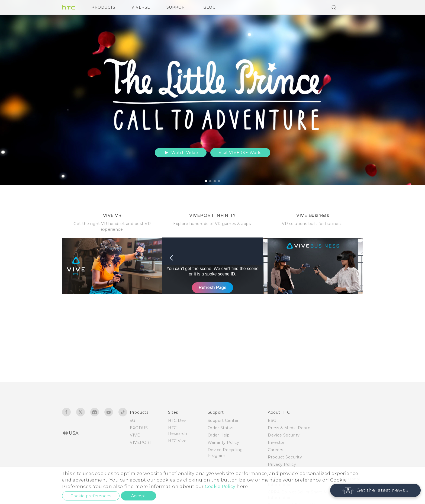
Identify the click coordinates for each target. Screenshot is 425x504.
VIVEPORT (141, 442)
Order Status (220, 428)
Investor (276, 442)
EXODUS (139, 428)
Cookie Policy (220, 487)
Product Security (285, 457)
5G (132, 420)
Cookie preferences (91, 496)
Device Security (284, 435)
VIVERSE (141, 7)
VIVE (135, 435)
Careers (276, 450)
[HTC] (69, 7)
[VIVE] (356, 7)
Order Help (219, 435)
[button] (376, 490)
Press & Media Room (289, 428)
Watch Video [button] (181, 153)
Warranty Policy (223, 442)
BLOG (209, 7)
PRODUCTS (103, 7)
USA (74, 433)
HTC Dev (177, 420)
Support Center (223, 420)
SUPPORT (177, 7)
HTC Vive (177, 441)
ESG (272, 420)
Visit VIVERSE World (240, 153)
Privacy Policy (282, 464)
